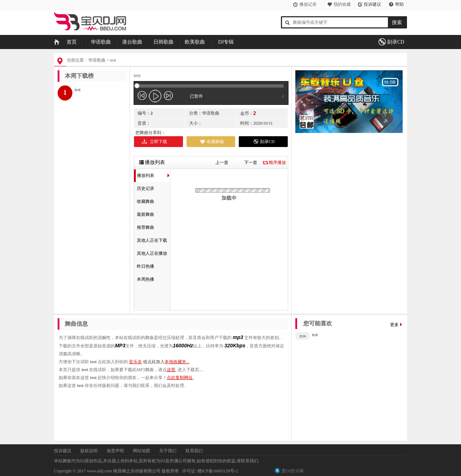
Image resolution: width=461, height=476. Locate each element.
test (113, 60)
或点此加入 (166, 362)
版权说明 (89, 451)
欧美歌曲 (195, 42)
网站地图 (142, 451)
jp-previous (142, 96)
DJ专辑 (226, 42)
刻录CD (396, 42)
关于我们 (168, 451)
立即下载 (158, 142)
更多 (394, 325)
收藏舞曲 (215, 142)
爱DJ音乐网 (293, 471)
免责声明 (115, 451)
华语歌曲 (101, 42)
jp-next (168, 96)
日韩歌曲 (164, 42)
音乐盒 (135, 362)
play (155, 96)
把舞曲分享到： (151, 133)
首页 (72, 42)
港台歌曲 (132, 42)
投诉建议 (372, 4)
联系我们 (194, 451)
